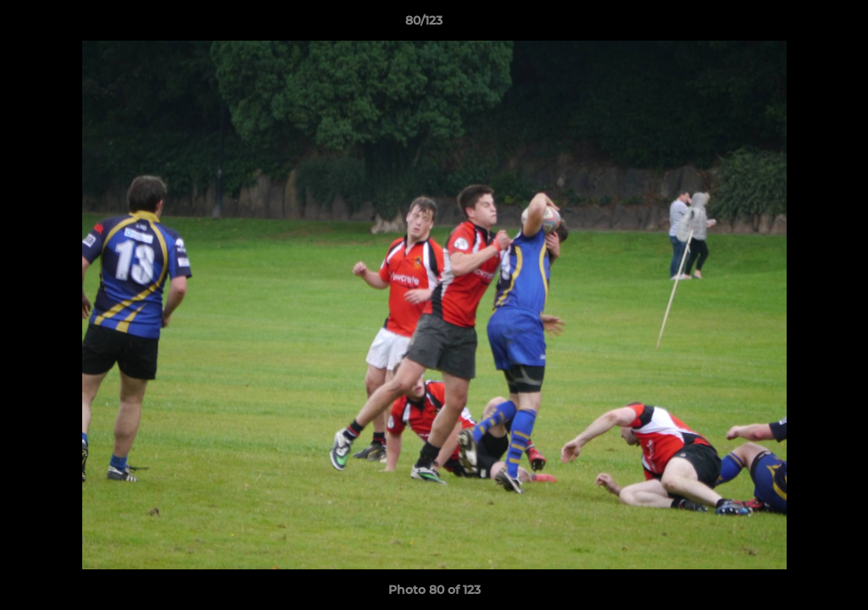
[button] (797, 25)
